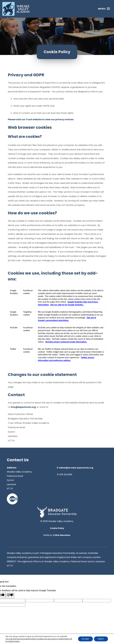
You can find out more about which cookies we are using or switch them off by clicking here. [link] (39, 640)
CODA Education (62, 535)
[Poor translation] (10, 596)
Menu (102, 9)
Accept (85, 639)
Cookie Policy (57, 528)
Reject (101, 639)
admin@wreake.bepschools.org (76, 468)
